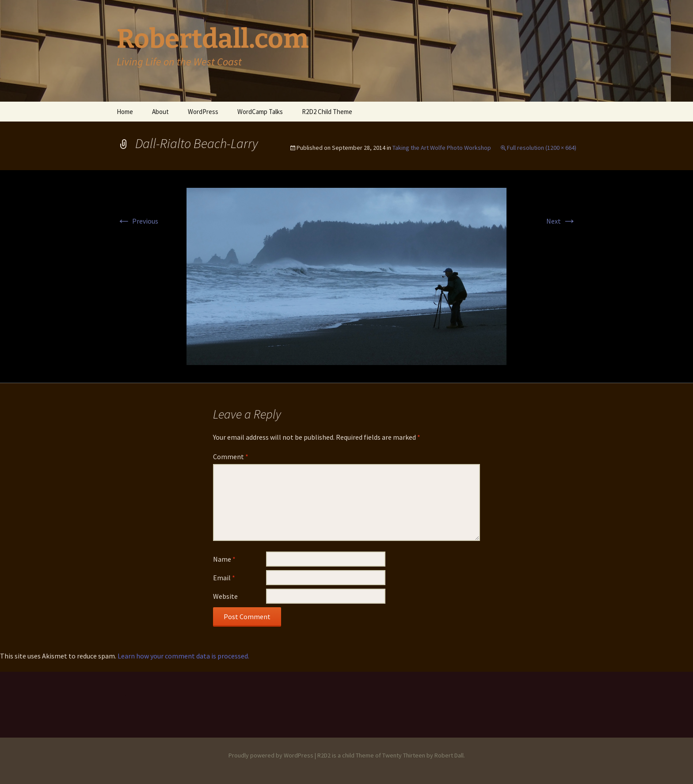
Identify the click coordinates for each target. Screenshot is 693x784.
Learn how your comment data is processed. (183, 656)
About (160, 112)
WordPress (203, 112)
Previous (137, 221)
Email (224, 578)
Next (561, 221)
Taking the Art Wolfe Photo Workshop (442, 148)
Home (125, 112)
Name (224, 559)
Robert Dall (449, 755)
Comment (231, 457)
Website (225, 596)
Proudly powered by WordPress (271, 755)
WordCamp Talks (260, 112)
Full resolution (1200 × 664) (542, 148)
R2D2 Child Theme (327, 112)
